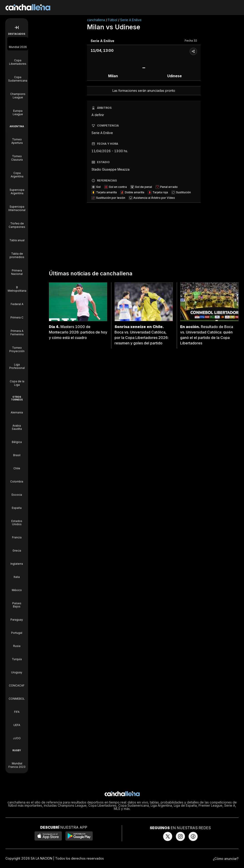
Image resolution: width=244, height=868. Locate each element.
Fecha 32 (191, 41)
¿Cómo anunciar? (226, 859)
